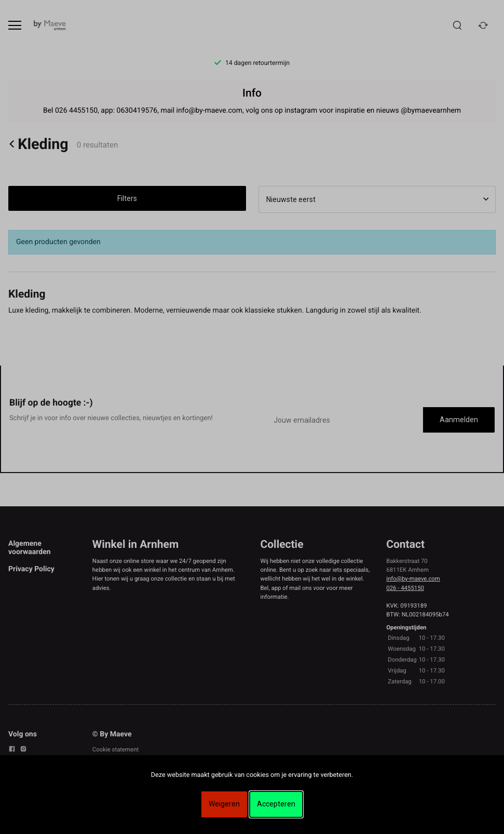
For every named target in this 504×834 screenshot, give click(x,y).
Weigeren (224, 804)
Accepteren (276, 804)
